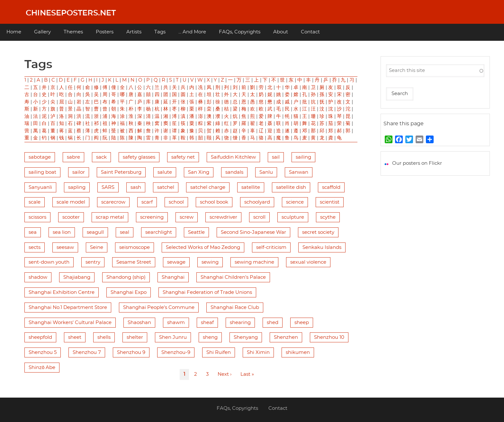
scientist (330, 202)
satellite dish (291, 187)
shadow (38, 277)
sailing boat (42, 172)
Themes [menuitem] (73, 32)
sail (276, 157)
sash (136, 187)
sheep (302, 323)
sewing (210, 262)
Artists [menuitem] (134, 32)
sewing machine (254, 262)
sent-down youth (49, 262)
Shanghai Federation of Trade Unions (207, 292)
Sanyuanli (40, 187)
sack (101, 157)
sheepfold (40, 337)
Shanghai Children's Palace (233, 277)
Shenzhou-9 (176, 352)
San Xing (199, 172)
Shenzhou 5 (43, 352)
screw (187, 217)
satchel (166, 187)
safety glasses (139, 157)
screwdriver (223, 217)
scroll (259, 217)
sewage (176, 262)
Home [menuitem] (14, 32)
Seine (97, 247)
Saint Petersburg (121, 172)
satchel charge (208, 187)
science (295, 202)
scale (35, 202)
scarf (147, 202)
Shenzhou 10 (329, 337)
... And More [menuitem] (192, 32)
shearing (240, 323)
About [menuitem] (281, 32)
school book (214, 202)
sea (33, 232)
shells (104, 337)
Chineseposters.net (71, 13)
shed (273, 323)
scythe (328, 217)
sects (35, 247)
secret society (318, 232)
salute (165, 172)
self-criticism (271, 247)
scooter (71, 217)
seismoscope (135, 247)
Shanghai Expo (129, 292)
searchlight (159, 232)
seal (125, 232)
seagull (95, 232)
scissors (37, 217)
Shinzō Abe (42, 368)
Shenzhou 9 (131, 352)
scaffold (331, 187)
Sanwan (299, 172)
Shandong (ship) (126, 277)
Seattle (196, 232)
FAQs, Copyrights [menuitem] (240, 32)
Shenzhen (286, 337)
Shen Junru (173, 337)
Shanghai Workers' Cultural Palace (70, 323)
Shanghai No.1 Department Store (68, 308)
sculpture (293, 217)
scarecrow (113, 202)
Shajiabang (77, 277)
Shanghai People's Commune (159, 308)
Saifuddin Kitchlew (233, 157)
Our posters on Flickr (417, 163)
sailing (303, 157)
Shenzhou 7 (87, 352)
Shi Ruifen (219, 352)
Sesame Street (134, 262)
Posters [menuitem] (105, 32)
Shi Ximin (258, 352)
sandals (234, 172)
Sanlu (266, 172)
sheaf (207, 323)
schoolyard (257, 202)
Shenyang (246, 337)
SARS (108, 187)
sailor (79, 172)
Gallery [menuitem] (42, 32)
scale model (71, 202)
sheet (75, 337)
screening (152, 217)
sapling (77, 187)
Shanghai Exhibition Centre (62, 292)
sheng (210, 337)
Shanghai (173, 277)
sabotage (40, 157)
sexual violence (308, 262)
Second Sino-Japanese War (253, 232)
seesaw (65, 247)
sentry (93, 262)
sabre (73, 157)
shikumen (298, 352)
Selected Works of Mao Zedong (203, 247)
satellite (251, 187)
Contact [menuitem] (310, 32)
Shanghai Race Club (235, 308)
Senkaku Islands (322, 247)
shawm (176, 323)
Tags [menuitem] (160, 32)
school (176, 202)
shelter (135, 337)
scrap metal (110, 217)
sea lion (62, 232)
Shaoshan (139, 323)
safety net (183, 157)
